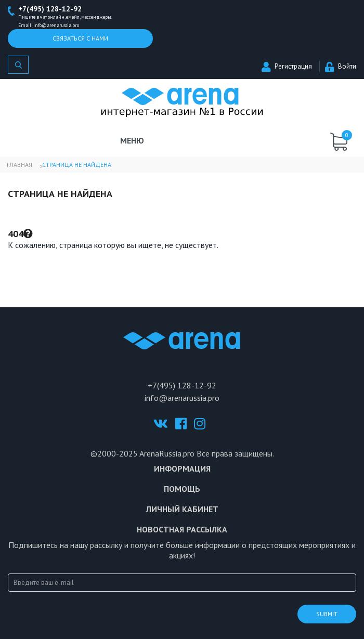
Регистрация (287, 66)
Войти (341, 66)
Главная (19, 165)
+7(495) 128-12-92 (50, 9)
